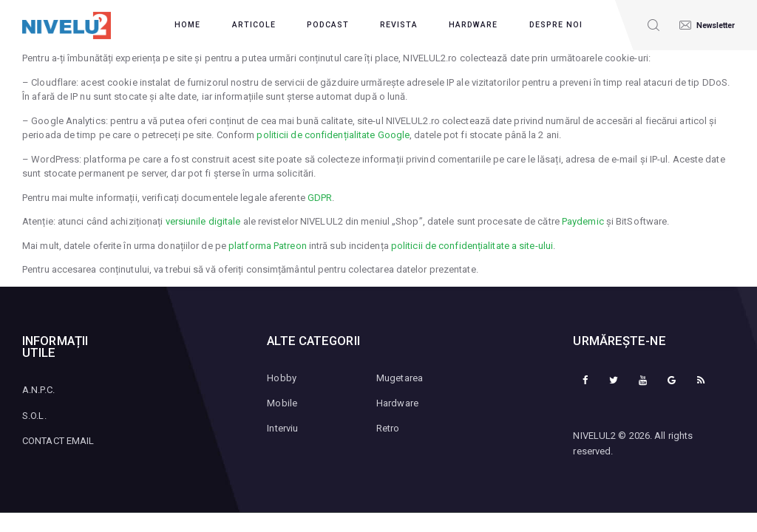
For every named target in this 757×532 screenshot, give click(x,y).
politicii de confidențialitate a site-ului (472, 246)
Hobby (282, 378)
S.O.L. (34, 416)
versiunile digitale (203, 221)
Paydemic (583, 221)
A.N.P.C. (38, 390)
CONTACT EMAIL (58, 441)
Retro (388, 428)
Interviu (282, 428)
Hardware (397, 403)
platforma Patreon (268, 246)
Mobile (282, 403)
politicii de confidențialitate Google (333, 135)
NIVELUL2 (594, 436)
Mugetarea (400, 378)
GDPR (320, 198)
